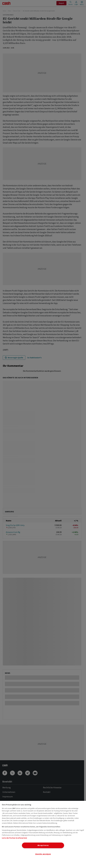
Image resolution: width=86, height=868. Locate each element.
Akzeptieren (43, 845)
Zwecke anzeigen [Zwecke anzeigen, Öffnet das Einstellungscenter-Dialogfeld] (43, 854)
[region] (43, 834)
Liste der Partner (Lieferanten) (14, 838)
